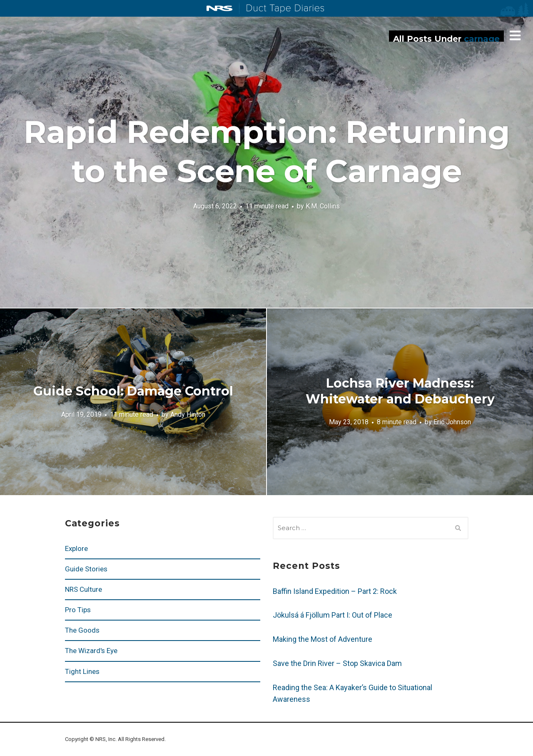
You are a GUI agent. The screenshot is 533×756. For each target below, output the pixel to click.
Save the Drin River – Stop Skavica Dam (337, 663)
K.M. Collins (323, 206)
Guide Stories (86, 569)
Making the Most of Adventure (323, 639)
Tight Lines (82, 671)
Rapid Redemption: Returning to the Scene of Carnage (267, 151)
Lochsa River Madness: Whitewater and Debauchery (400, 391)
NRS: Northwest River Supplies (219, 8)
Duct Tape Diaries (282, 9)
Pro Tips (78, 610)
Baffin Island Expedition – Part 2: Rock (335, 591)
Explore (76, 548)
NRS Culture (83, 589)
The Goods (82, 630)
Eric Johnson (452, 422)
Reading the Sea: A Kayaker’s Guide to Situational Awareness (352, 693)
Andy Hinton (188, 414)
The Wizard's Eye (91, 651)
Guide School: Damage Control (133, 391)
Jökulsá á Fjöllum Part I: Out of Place (333, 615)
